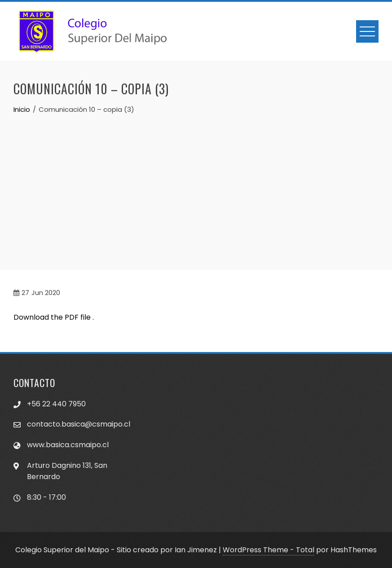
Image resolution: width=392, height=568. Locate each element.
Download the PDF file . (54, 317)
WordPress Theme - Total (269, 550)
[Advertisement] (196, 182)
